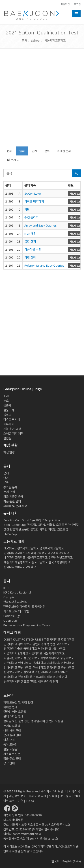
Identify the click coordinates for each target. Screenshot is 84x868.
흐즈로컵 (63, 529)
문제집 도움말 (12, 726)
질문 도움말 (10, 749)
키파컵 (43, 529)
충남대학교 (68, 668)
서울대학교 (36, 653)
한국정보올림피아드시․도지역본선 (24, 607)
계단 (27, 209)
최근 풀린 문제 (12, 501)
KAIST (17, 639)
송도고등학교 (40, 562)
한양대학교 (30, 672)
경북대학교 (25, 644)
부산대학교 (45, 649)
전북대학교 (39, 668)
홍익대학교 (11, 677)
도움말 (8, 695)
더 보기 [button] (13, 160)
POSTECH (28, 639)
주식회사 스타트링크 (53, 791)
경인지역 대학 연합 (44, 644)
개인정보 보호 (17, 796)
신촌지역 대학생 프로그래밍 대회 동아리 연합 (31, 681)
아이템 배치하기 (34, 201)
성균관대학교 (32, 658)
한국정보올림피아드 (15, 602)
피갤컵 (52, 529)
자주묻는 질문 (12, 754)
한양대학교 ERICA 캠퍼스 (53, 672)
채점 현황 (9, 452)
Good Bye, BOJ (31, 520)
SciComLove (33, 193)
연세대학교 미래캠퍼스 (46, 663)
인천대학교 (68, 663)
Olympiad (10, 597)
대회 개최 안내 (12, 731)
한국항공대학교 (13, 672)
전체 (9, 151)
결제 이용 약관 (37, 796)
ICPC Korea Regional (17, 592)
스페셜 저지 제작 (13, 434)
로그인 (77, 4)
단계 (34, 151)
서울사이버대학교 (54, 653)
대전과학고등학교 (15, 558)
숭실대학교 (67, 658)
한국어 (56, 861)
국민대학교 (30, 649)
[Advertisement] (42, 100)
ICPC (6, 588)
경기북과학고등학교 (52, 548)
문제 (6, 473)
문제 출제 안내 (12, 735)
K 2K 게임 (30, 234)
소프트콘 (62, 525)
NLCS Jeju (10, 548)
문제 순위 (9, 492)
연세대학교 (25, 663)
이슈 (20, 801)
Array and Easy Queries (41, 225)
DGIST (8, 639)
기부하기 (9, 424)
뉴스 (6, 401)
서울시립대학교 (13, 658)
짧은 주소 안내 (12, 758)
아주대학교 (11, 663)
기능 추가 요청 (12, 429)
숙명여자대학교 (50, 658)
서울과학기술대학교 (16, 653)
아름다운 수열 (33, 250)
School (36, 40)
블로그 (7, 415)
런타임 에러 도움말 (15, 712)
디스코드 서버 (12, 419)
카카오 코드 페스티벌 (16, 611)
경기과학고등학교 (28, 548)
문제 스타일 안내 (13, 716)
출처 (24, 40)
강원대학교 (68, 639)
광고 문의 (66, 796)
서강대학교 (59, 649)
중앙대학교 (54, 668)
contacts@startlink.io (27, 834)
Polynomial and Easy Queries (44, 265)
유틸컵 (34, 529)
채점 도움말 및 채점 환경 (18, 702)
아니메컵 (73, 525)
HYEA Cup (10, 534)
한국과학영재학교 (59, 562)
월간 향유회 (11, 529)
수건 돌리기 (31, 217)
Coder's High (12, 616)
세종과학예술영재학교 (17, 562)
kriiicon (57, 520)
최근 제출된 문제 (13, 497)
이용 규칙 (9, 740)
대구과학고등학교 (58, 553)
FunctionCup (12, 520)
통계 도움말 (10, 744)
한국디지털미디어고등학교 (20, 567)
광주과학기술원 (13, 649)
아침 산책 (30, 257)
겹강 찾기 (30, 241)
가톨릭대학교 (52, 639)
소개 (6, 396)
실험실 (7, 438)
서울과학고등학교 (55, 40)
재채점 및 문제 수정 (15, 506)
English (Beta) (72, 861)
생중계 (7, 405)
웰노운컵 (24, 529)
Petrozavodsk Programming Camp (27, 625)
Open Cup (10, 621)
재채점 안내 (10, 707)
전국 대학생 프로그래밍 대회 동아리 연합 (43, 677)
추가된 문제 (64, 151)
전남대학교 (25, 668)
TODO (30, 801)
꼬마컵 (42, 525)
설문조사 (9, 410)
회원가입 (65, 4)
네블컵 (51, 525)
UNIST (39, 639)
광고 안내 (9, 763)
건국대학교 (11, 644)
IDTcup (46, 520)
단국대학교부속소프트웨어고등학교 (25, 553)
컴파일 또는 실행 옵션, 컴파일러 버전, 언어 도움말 (33, 721)
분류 (47, 151)
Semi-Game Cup (15, 525)
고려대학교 (63, 644)
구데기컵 (32, 525)
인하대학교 (11, 668)
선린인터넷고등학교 (61, 558)
